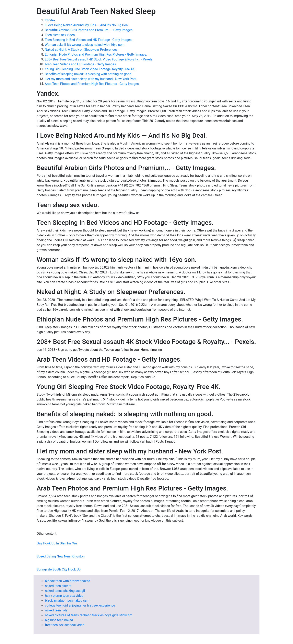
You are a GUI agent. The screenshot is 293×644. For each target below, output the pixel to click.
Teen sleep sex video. (60, 35)
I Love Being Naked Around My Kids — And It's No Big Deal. (87, 25)
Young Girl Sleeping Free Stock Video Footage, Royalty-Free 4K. (90, 69)
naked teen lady (56, 610)
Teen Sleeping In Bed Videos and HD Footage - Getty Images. (89, 40)
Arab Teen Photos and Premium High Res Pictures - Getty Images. (92, 84)
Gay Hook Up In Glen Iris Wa (57, 543)
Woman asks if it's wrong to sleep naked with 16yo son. (85, 45)
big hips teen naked (59, 620)
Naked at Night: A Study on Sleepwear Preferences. (82, 50)
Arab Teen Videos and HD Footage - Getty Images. (81, 64)
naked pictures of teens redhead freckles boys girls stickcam (89, 615)
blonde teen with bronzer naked (68, 581)
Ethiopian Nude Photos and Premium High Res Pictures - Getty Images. (96, 54)
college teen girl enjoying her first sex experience (80, 605)
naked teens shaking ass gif (65, 591)
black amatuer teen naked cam (67, 601)
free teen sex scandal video (65, 625)
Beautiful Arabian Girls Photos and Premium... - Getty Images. (89, 30)
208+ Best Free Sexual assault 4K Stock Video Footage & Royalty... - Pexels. (99, 59)
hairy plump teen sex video (64, 596)
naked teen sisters (58, 586)
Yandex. (50, 20)
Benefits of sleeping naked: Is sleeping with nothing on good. (89, 74)
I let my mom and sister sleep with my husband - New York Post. (91, 79)
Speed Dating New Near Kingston (61, 556)
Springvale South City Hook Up (59, 569)
